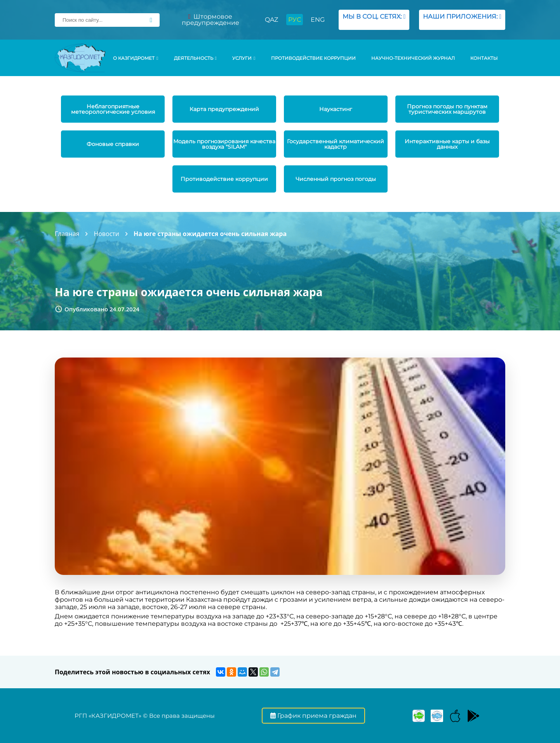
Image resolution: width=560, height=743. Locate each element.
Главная (67, 234)
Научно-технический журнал (413, 58)
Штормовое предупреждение (210, 20)
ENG (318, 20)
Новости (106, 234)
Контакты (484, 58)
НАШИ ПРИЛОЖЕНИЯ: (462, 20)
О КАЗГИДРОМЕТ (136, 58)
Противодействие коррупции (313, 58)
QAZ (271, 20)
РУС (295, 20)
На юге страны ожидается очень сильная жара (210, 234)
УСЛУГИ (244, 58)
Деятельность (195, 58)
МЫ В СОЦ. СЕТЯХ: (374, 20)
